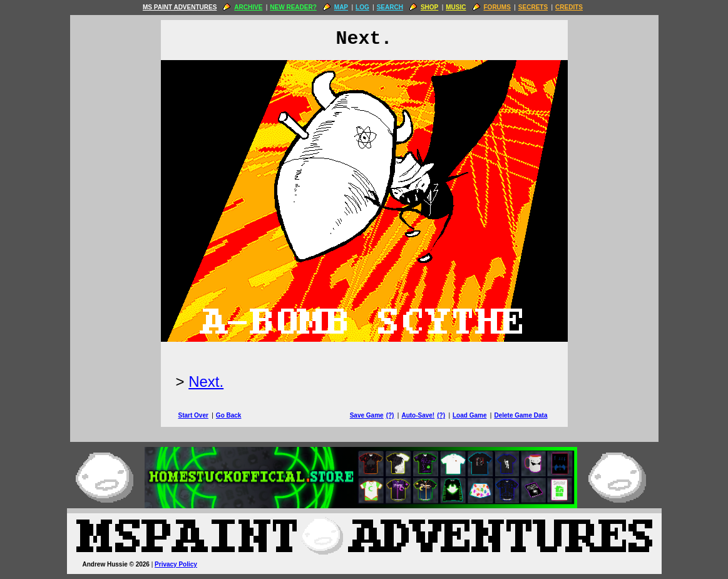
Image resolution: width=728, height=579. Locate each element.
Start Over (193, 415)
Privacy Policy (176, 564)
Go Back (229, 415)
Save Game (367, 415)
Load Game (469, 415)
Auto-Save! (418, 415)
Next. (206, 382)
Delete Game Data (520, 415)
